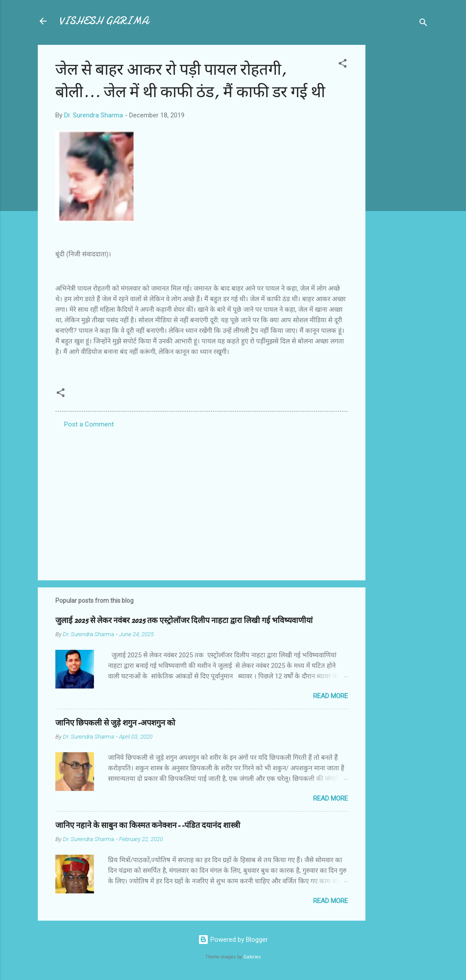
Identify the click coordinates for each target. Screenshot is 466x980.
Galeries (252, 957)
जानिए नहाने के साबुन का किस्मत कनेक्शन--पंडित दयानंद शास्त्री (148, 825)
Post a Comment (89, 424)
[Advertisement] (401, 177)
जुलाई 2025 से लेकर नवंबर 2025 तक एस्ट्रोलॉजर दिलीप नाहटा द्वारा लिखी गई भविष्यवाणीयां (184, 621)
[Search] (423, 24)
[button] (343, 65)
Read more (331, 696)
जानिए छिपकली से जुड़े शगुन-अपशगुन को (115, 723)
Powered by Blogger (233, 940)
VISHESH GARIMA (104, 21)
